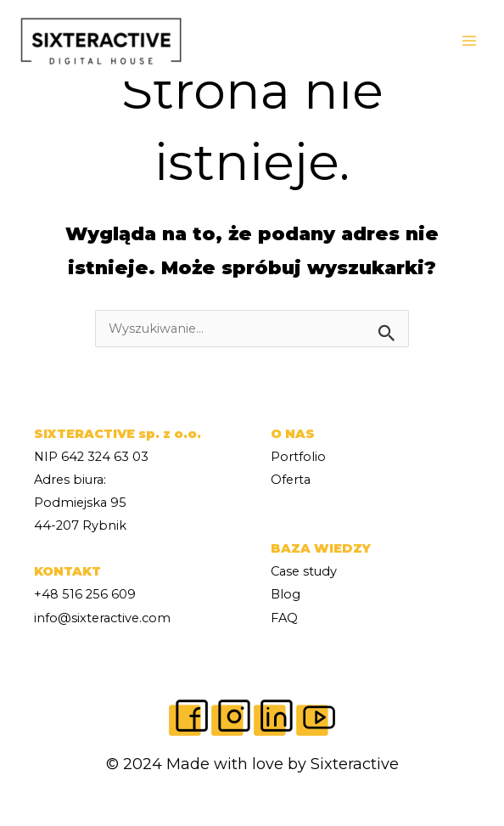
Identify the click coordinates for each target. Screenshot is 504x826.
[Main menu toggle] (469, 41)
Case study (304, 571)
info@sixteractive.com (102, 618)
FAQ (284, 618)
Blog (286, 594)
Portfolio (298, 457)
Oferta (291, 480)
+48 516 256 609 (85, 594)
